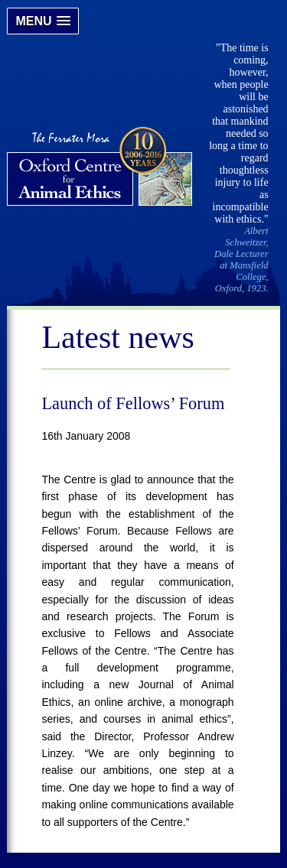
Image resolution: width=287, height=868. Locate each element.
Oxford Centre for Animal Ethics (101, 168)
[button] (43, 21)
